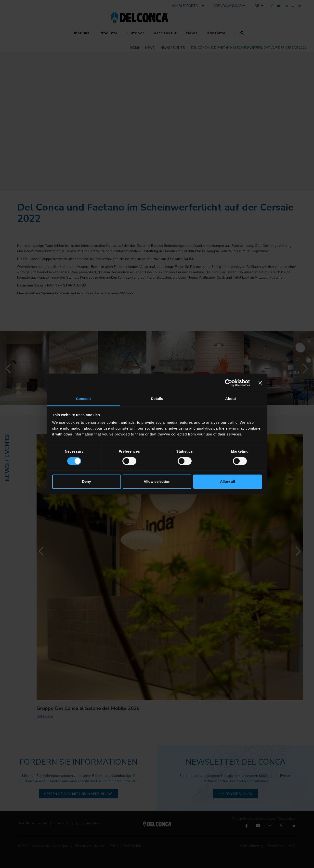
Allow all (228, 481)
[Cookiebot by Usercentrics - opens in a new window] (229, 383)
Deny (86, 481)
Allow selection (157, 481)
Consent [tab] (84, 399)
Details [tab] (157, 399)
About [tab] (231, 399)
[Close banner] (260, 383)
